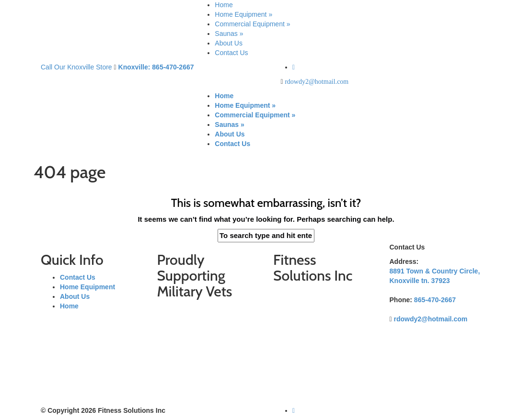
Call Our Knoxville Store (76, 67)
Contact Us (231, 53)
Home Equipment (243, 14)
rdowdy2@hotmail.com (317, 82)
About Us (229, 43)
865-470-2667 (435, 300)
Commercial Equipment (252, 24)
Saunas (229, 34)
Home (224, 5)
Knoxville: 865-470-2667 (156, 67)
